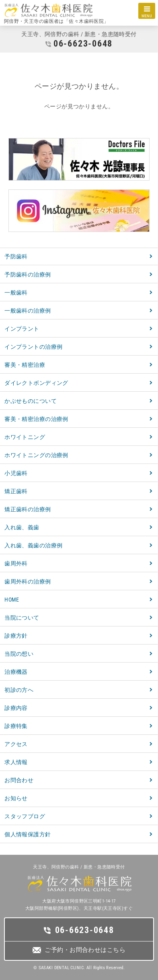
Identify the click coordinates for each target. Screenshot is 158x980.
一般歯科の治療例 (28, 311)
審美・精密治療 (25, 365)
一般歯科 (16, 293)
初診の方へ (19, 690)
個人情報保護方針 (28, 834)
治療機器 (16, 672)
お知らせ (16, 798)
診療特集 (16, 726)
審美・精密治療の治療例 (36, 419)
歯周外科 (16, 563)
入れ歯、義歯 (22, 527)
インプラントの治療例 (33, 347)
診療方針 (16, 636)
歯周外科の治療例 (28, 581)
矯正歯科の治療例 (28, 509)
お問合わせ (19, 780)
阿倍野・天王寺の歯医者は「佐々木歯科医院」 (56, 21)
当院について (22, 618)
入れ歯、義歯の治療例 (33, 545)
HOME (12, 600)
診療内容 (16, 708)
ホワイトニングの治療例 (36, 455)
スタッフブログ (25, 816)
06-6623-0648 (83, 44)
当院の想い (19, 654)
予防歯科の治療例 (28, 274)
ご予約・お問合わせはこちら (85, 950)
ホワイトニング (25, 437)
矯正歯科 (16, 491)
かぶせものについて (31, 401)
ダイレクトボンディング (36, 383)
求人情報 (16, 762)
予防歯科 (16, 256)
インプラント (22, 329)
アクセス (16, 744)
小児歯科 (16, 473)
